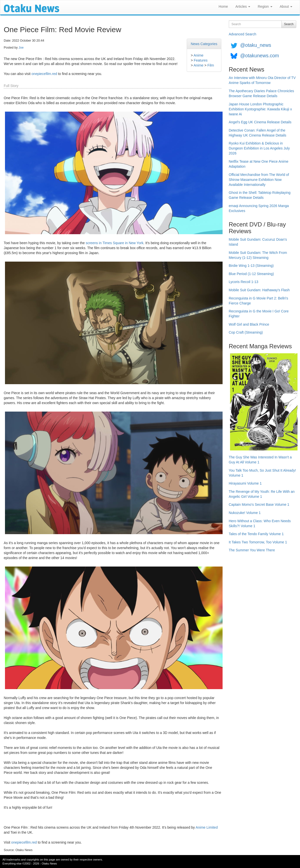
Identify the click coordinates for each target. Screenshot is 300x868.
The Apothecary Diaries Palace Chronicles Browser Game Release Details (261, 93)
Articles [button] (243, 6)
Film (211, 65)
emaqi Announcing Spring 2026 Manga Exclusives (259, 208)
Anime (198, 55)
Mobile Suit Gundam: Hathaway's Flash (259, 290)
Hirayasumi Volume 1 (245, 483)
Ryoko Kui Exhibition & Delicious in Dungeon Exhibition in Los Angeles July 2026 (259, 148)
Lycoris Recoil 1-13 (244, 282)
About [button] (286, 6)
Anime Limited (207, 827)
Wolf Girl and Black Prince (249, 324)
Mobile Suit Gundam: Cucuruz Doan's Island (258, 242)
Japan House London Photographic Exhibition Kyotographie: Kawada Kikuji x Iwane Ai (260, 109)
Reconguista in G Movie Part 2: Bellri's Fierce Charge (258, 301)
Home (223, 6)
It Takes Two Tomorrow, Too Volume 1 (258, 542)
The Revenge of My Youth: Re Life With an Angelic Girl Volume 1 (262, 494)
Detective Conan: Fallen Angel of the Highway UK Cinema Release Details (258, 133)
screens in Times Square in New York (115, 243)
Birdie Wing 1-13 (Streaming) (251, 266)
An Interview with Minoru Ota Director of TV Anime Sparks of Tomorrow (262, 80)
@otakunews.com (260, 56)
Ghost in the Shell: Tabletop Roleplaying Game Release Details (260, 195)
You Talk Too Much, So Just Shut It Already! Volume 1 (262, 473)
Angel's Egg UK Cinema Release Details (260, 122)
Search (289, 24)
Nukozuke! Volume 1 (245, 513)
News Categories (204, 44)
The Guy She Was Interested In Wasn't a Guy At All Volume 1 (260, 460)
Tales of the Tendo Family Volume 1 (256, 534)
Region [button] (265, 6)
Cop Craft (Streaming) (246, 332)
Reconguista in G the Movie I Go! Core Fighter (259, 314)
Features (201, 60)
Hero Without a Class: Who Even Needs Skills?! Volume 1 (260, 523)
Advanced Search (243, 34)
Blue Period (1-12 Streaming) (251, 274)
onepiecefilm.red (44, 74)
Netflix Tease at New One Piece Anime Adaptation (259, 164)
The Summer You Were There (252, 550)
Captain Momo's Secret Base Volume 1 (259, 505)
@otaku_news (256, 45)
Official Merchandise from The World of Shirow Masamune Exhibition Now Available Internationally (259, 180)
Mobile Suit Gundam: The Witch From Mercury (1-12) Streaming (258, 255)
